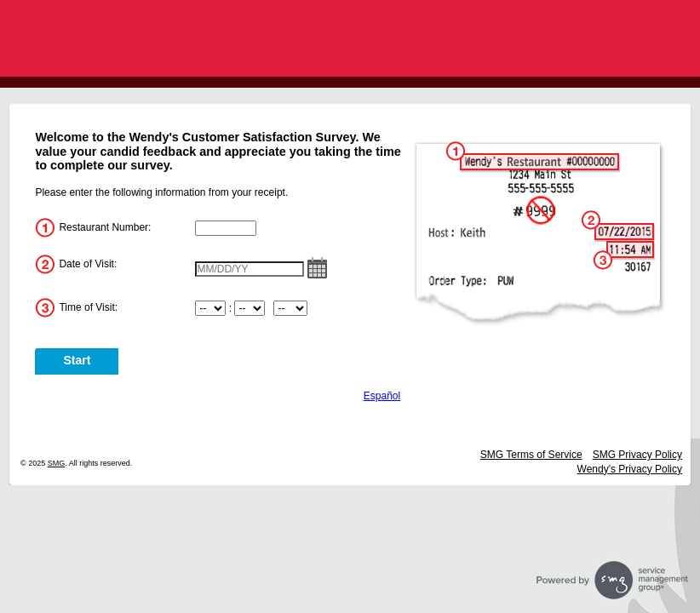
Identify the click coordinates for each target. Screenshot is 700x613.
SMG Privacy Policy (637, 455)
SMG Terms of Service (531, 455)
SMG (57, 463)
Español (382, 396)
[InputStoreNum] (226, 228)
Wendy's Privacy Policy (630, 469)
